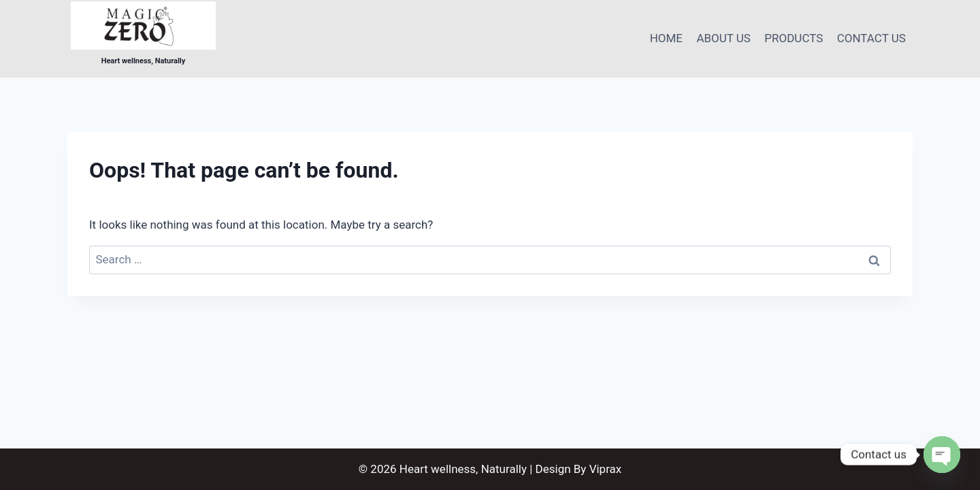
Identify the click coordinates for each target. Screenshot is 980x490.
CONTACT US (871, 38)
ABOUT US (723, 38)
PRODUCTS (794, 38)
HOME (666, 38)
